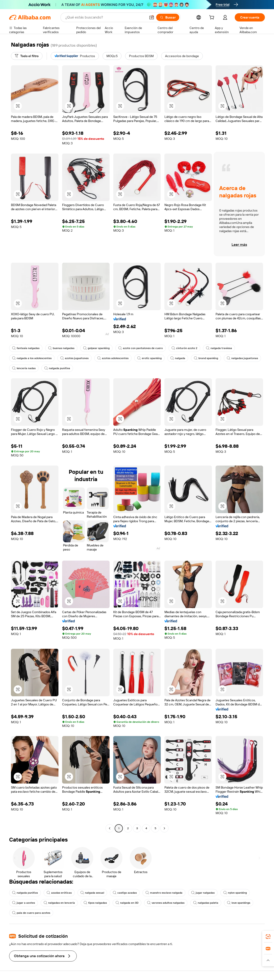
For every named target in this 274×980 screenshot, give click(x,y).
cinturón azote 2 (184, 348)
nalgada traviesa (219, 348)
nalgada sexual (92, 893)
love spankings (239, 903)
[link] (268, 937)
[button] (152, 17)
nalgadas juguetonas (242, 358)
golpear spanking (96, 348)
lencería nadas (24, 368)
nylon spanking (235, 893)
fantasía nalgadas (26, 348)
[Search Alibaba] (105, 17)
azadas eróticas (59, 893)
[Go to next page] (164, 828)
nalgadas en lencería (59, 903)
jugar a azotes (24, 903)
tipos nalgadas (95, 903)
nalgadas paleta (206, 903)
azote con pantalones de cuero (141, 348)
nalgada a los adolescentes (32, 358)
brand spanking (206, 358)
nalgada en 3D (127, 903)
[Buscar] (168, 17)
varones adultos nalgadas (166, 903)
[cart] (213, 18)
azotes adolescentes (113, 358)
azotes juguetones (74, 358)
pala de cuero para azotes (31, 913)
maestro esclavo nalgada (164, 893)
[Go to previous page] (110, 828)
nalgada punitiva (57, 368)
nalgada (178, 358)
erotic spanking (149, 358)
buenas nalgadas (61, 348)
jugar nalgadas (203, 893)
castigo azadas (125, 893)
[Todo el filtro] (27, 56)
